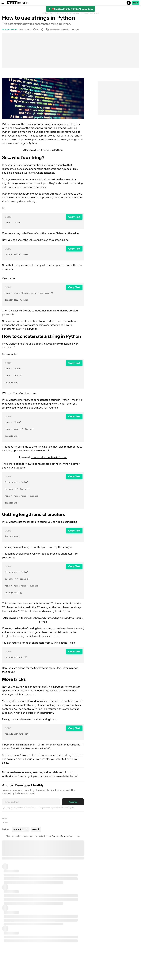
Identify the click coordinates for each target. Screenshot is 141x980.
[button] (70, 3)
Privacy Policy (30, 817)
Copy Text (74, 217)
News (5, 828)
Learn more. (94, 13)
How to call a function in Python (49, 461)
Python (5, 831)
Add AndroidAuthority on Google (63, 29)
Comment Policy (59, 845)
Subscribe (73, 811)
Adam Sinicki (11, 29)
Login (136, 3)
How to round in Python (49, 150)
